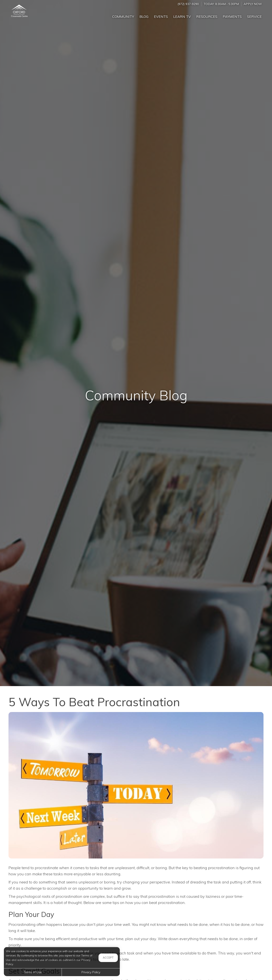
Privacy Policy (91, 972)
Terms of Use (33, 972)
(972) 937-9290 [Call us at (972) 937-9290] (188, 4)
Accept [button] (108, 958)
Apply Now (253, 4)
